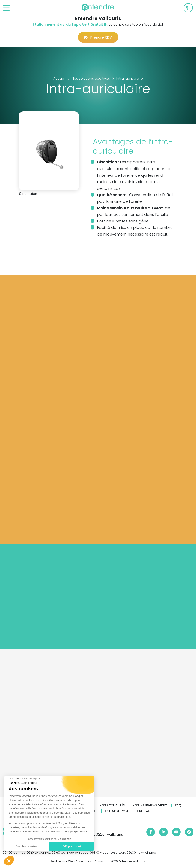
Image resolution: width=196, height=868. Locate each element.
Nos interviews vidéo (150, 805)
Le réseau (143, 811)
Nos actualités (112, 805)
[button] (9, 861)
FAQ (178, 805)
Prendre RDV (98, 37)
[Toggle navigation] (7, 8)
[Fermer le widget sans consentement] (24, 779)
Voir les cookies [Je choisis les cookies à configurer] (26, 846)
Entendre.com (116, 811)
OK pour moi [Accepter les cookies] (72, 846)
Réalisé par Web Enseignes (71, 861)
